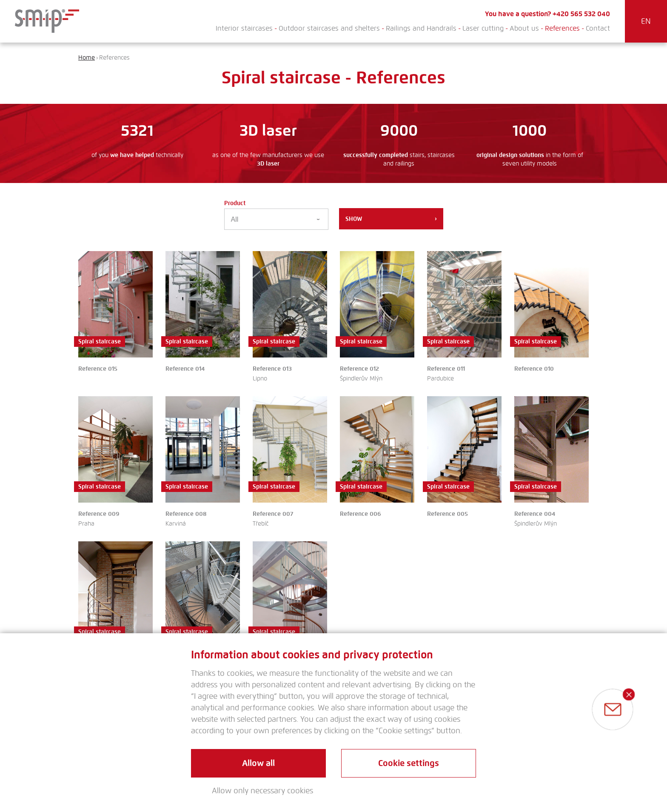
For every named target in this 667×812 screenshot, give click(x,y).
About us (524, 28)
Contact (598, 28)
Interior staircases (244, 28)
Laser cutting (483, 28)
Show (391, 219)
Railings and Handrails (421, 28)
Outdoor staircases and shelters (329, 28)
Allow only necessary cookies (262, 791)
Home (87, 58)
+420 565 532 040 (581, 14)
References (562, 28)
